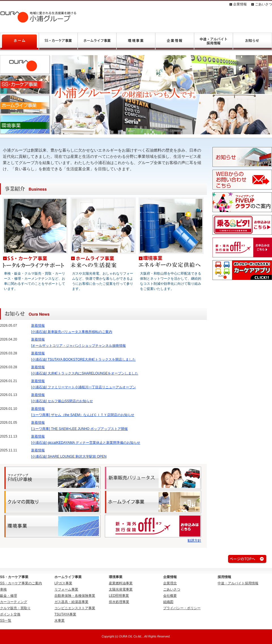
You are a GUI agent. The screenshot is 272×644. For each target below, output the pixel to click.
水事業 (59, 621)
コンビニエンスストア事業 (75, 608)
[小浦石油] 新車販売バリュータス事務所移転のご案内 (72, 332)
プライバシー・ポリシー (182, 608)
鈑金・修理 (8, 596)
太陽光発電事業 (121, 589)
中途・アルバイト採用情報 (238, 583)
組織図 (168, 602)
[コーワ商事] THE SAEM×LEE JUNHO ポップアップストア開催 (79, 429)
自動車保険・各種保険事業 (75, 596)
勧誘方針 (194, 540)
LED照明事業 (119, 596)
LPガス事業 (63, 583)
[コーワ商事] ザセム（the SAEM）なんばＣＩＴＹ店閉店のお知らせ (83, 415)
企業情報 (240, 4)
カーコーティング (14, 602)
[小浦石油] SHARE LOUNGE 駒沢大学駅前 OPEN (69, 456)
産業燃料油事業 (121, 583)
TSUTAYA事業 (65, 614)
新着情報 (38, 326)
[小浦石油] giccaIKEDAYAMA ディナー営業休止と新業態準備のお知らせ (86, 443)
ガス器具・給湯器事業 (71, 602)
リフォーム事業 (66, 589)
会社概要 (170, 596)
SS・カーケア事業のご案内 (21, 583)
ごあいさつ (263, 4)
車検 (3, 589)
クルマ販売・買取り (15, 608)
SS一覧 (6, 621)
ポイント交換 (10, 614)
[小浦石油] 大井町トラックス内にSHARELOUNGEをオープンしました (85, 373)
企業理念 (170, 583)
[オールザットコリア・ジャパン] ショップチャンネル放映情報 (78, 346)
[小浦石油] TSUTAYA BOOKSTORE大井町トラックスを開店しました (83, 359)
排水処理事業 (119, 602)
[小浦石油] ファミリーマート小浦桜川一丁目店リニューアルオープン (84, 387)
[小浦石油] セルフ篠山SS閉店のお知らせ (62, 401)
